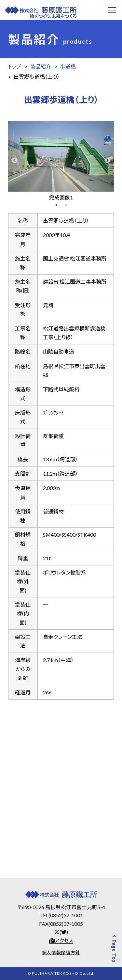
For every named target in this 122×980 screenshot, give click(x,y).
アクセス (61, 940)
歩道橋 (68, 66)
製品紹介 (41, 66)
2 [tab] (66, 205)
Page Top (119, 951)
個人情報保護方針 (61, 952)
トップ (15, 66)
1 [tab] (56, 205)
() (61, 932)
